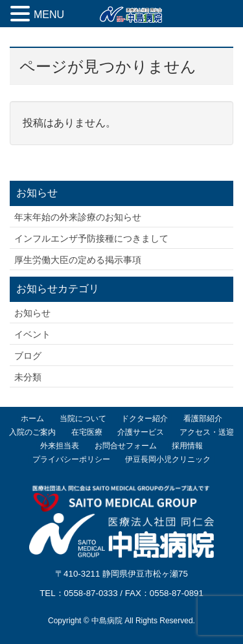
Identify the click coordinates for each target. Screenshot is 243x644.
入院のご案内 (32, 432)
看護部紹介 (203, 419)
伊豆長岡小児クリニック (168, 459)
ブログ (28, 356)
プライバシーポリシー (71, 459)
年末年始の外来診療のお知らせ (78, 217)
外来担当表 (60, 446)
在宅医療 (87, 432)
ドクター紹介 (145, 419)
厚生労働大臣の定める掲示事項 (78, 260)
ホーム (32, 419)
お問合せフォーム (126, 446)
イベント (32, 334)
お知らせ (32, 313)
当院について (83, 419)
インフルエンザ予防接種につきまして (91, 238)
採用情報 (187, 446)
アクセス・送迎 (207, 432)
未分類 (28, 377)
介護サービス (141, 432)
